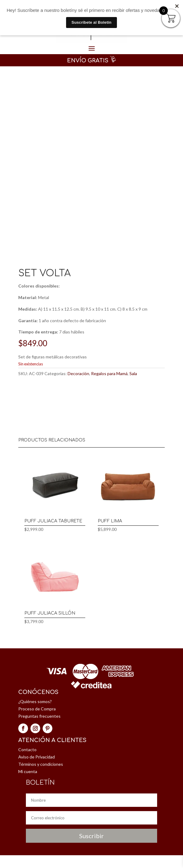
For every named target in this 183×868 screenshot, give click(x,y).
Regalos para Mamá (109, 373)
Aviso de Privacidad (37, 757)
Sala (133, 373)
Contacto (27, 749)
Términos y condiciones (41, 764)
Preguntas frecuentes (39, 716)
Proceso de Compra (37, 709)
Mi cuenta (28, 771)
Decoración (78, 373)
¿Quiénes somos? (35, 701)
